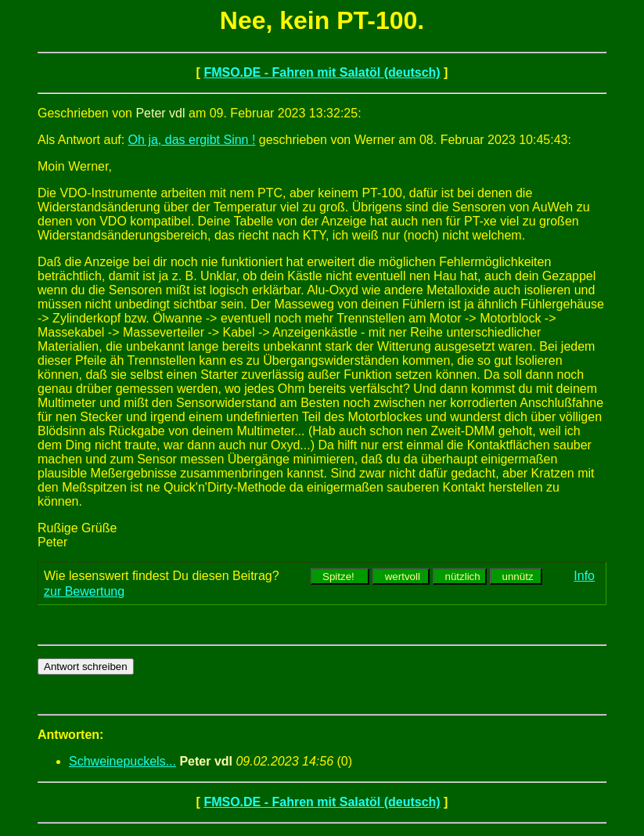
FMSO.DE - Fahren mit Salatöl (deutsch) (322, 72)
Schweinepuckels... (122, 761)
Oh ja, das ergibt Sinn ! (192, 140)
